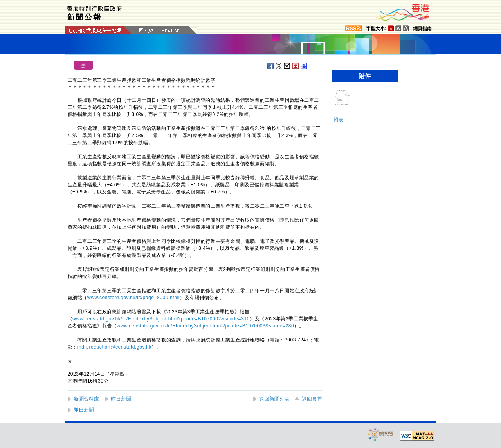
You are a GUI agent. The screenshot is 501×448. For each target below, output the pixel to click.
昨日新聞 (121, 399)
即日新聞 (84, 410)
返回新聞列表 (274, 399)
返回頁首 (312, 399)
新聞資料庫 (86, 399)
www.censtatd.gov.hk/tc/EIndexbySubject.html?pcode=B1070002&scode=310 (161, 319)
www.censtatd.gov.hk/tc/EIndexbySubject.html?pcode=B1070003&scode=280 (206, 326)
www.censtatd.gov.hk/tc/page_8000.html (133, 298)
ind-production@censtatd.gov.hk (114, 347)
